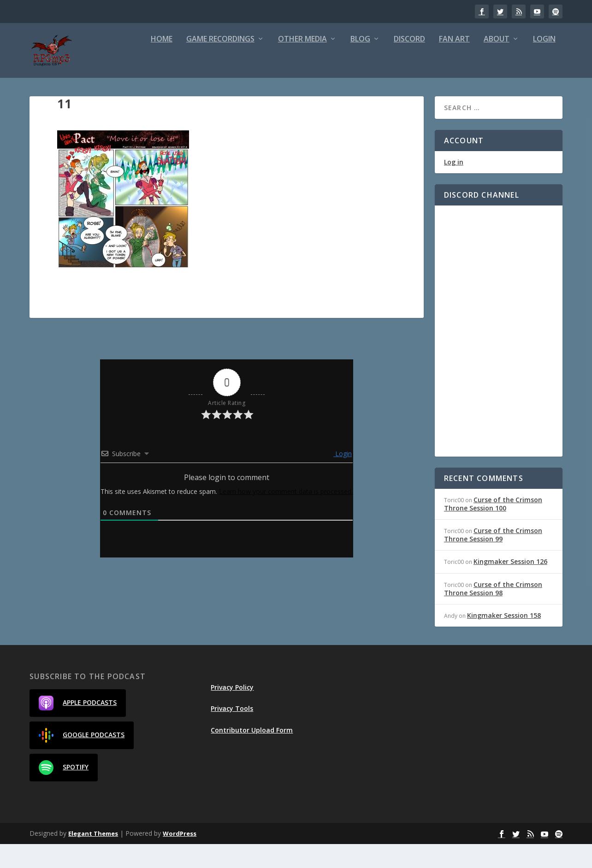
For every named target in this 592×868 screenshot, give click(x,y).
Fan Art (454, 63)
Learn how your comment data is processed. (286, 515)
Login (544, 63)
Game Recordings (220, 63)
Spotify (64, 792)
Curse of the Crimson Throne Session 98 (493, 612)
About (497, 63)
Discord (409, 63)
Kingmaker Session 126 (510, 585)
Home (162, 63)
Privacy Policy (232, 711)
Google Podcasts (82, 759)
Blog (360, 63)
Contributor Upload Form (252, 754)
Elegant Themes (93, 857)
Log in (454, 186)
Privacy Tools (232, 732)
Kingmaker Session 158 (504, 639)
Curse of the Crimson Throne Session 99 (493, 559)
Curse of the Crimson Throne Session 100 (493, 527)
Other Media (302, 63)
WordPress (180, 857)
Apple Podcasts (78, 727)
